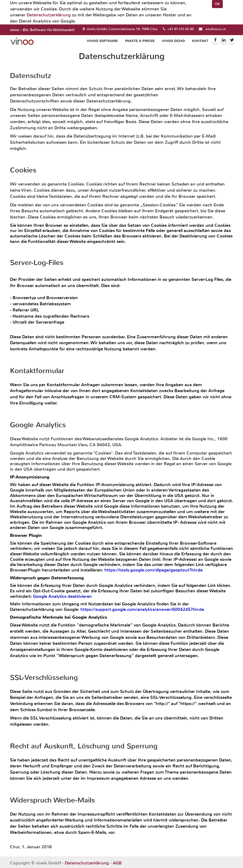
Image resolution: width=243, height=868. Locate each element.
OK (217, 4)
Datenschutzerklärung (49, 15)
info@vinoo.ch (216, 29)
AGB (117, 863)
